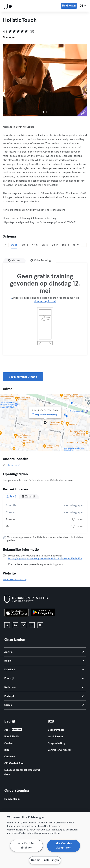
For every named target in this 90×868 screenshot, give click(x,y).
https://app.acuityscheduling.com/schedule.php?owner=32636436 (45, 559)
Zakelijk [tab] (29, 496)
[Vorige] (6, 245)
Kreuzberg (14, 465)
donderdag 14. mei (45, 302)
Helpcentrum (12, 799)
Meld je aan (69, 6)
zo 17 (55, 245)
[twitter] (24, 625)
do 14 (25, 245)
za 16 (45, 245)
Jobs (7, 730)
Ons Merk (10, 757)
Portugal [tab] (44, 696)
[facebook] (32, 625)
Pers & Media (12, 737)
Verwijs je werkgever (60, 750)
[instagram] (7, 625)
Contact (9, 743)
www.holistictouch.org (15, 580)
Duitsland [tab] (44, 670)
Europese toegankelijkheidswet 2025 (22, 772)
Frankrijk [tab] (44, 678)
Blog (7, 750)
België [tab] (44, 661)
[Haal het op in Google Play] (43, 613)
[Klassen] (15, 260)
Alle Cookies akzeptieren (64, 846)
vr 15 (35, 245)
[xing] (40, 625)
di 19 (76, 245)
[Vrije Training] (41, 260)
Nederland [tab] (44, 687)
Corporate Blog (57, 743)
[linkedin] (15, 625)
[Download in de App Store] (17, 613)
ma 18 (66, 245)
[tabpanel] (45, 516)
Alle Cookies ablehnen (27, 846)
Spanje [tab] (44, 705)
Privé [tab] (11, 496)
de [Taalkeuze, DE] (83, 6)
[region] (45, 840)
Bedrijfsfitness (56, 730)
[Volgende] (84, 245)
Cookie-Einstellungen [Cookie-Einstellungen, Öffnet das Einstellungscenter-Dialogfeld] (45, 860)
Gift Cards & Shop (14, 763)
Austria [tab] (44, 652)
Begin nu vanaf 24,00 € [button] (23, 377)
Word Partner (55, 737)
